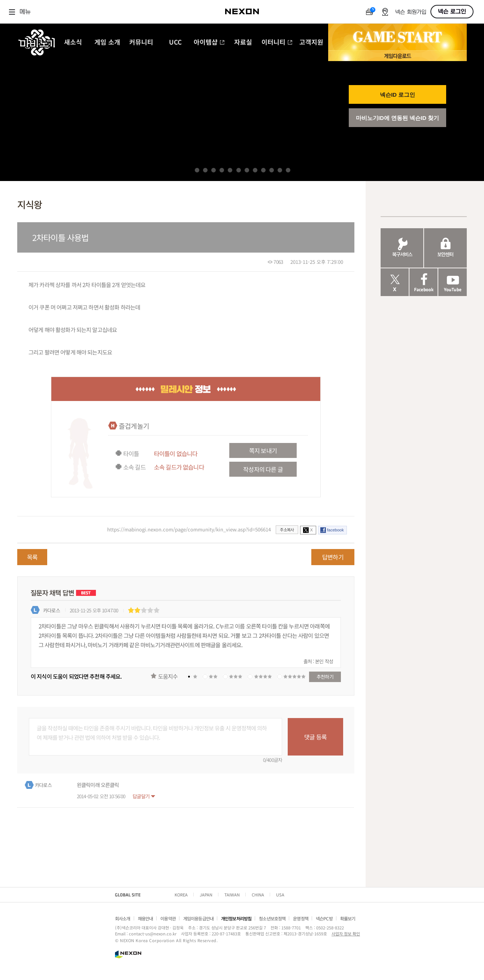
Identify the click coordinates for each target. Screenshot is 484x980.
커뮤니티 (141, 43)
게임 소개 (107, 43)
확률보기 (348, 918)
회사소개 (123, 918)
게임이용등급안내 (198, 918)
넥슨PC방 (324, 918)
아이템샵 (209, 43)
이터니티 (277, 43)
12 (288, 170)
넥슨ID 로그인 (397, 95)
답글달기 (141, 796)
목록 (32, 557)
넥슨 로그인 (452, 12)
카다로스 (52, 610)
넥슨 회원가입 (411, 12)
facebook (335, 530)
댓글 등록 (315, 737)
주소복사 (287, 530)
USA (280, 895)
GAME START (397, 37)
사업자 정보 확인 (346, 934)
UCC (175, 43)
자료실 (243, 43)
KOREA (181, 895)
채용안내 (146, 918)
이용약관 (168, 918)
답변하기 (333, 557)
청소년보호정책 (272, 918)
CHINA (258, 895)
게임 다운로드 (397, 56)
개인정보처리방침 (236, 918)
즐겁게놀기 (134, 426)
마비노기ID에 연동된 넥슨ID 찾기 (398, 118)
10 (272, 170)
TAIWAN (232, 895)
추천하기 (325, 677)
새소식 (73, 43)
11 (280, 170)
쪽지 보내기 (263, 450)
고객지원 (311, 43)
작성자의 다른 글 (263, 469)
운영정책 (301, 918)
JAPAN (206, 895)
